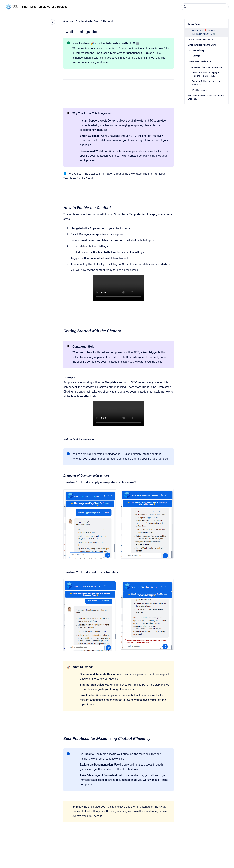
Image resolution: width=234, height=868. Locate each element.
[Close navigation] (52, 22)
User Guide (109, 21)
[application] (233, 867)
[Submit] (185, 7)
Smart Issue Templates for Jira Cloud (45, 7)
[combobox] (205, 7)
